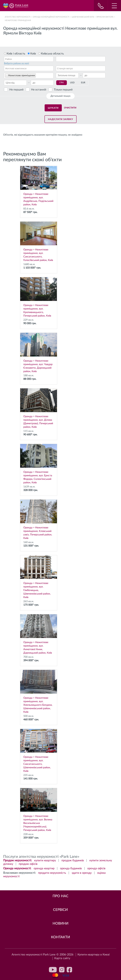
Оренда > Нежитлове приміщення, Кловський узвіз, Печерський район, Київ (39, 519)
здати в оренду (82, 873)
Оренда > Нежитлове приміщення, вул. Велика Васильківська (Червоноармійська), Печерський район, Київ (39, 810)
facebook (69, 970)
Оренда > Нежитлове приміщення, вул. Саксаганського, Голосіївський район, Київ (39, 241)
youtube (53, 970)
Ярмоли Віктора (105, 17)
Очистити (70, 108)
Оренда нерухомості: (17, 868)
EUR (83, 83)
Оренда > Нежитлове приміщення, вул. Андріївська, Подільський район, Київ (39, 186)
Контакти (60, 937)
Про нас (60, 896)
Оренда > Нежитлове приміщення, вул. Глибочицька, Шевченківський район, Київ (39, 577)
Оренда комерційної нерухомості (51, 17)
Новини (60, 923)
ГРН (62, 83)
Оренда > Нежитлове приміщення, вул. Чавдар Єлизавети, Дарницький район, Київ (39, 353)
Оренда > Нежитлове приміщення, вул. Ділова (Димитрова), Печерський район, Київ (39, 408)
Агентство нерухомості (18, 17)
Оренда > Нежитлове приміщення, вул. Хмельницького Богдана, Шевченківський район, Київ (39, 692)
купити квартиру (45, 861)
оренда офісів (96, 868)
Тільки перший (63, 90)
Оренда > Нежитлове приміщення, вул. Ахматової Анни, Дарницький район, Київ (39, 634)
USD (72, 83)
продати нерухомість (52, 873)
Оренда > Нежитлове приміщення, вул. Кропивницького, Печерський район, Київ (39, 297)
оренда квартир (44, 868)
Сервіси (60, 910)
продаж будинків (73, 861)
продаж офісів (28, 864)
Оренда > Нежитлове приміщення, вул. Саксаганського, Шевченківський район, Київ (39, 751)
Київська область (52, 54)
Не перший (16, 90)
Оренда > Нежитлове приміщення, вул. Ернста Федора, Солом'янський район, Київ (39, 464)
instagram (62, 970)
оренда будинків (71, 868)
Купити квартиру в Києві (94, 955)
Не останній (39, 90)
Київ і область (16, 54)
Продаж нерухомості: (17, 861)
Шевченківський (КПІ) (83, 17)
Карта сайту (62, 958)
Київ (33, 54)
